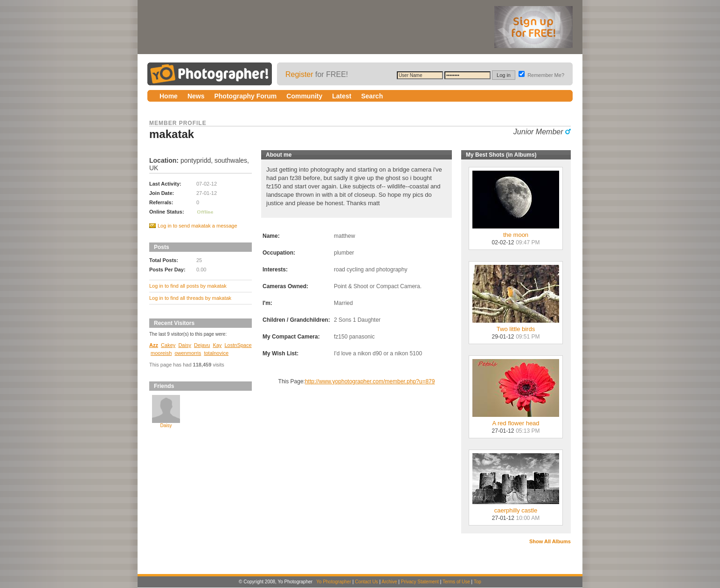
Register (299, 74)
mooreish (161, 353)
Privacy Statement (420, 582)
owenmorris (188, 353)
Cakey (168, 345)
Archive (389, 582)
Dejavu (202, 345)
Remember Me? (541, 75)
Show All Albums (550, 541)
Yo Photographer (334, 582)
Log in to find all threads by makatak (190, 298)
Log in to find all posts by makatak (188, 286)
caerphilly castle (516, 508)
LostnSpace (238, 345)
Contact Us (366, 582)
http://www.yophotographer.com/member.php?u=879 (370, 381)
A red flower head (516, 420)
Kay (217, 345)
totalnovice (216, 353)
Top (478, 582)
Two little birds (516, 326)
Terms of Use (456, 582)
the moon (516, 232)
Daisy (185, 345)
